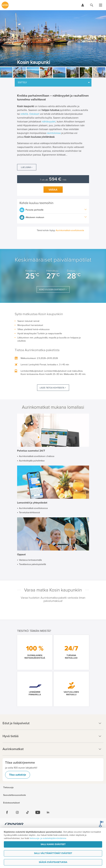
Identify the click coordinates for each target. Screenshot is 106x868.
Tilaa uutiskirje (18, 775)
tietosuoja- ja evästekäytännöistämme (48, 838)
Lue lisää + (27, 167)
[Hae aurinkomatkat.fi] (92, 5)
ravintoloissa (54, 133)
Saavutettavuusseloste (15, 795)
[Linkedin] (48, 812)
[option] (53, 38)
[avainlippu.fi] (101, 824)
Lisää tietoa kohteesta (52, 388)
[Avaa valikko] (101, 5)
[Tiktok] (27, 812)
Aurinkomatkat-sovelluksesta (70, 230)
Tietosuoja (8, 788)
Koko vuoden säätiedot (52, 290)
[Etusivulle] (5, 5)
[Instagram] (17, 812)
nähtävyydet (49, 122)
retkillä (24, 114)
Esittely (22, 82)
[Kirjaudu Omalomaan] (83, 5)
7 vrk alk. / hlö (53, 180)
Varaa (53, 190)
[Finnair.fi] (14, 824)
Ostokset (34, 114)
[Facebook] (7, 812)
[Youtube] (38, 812)
